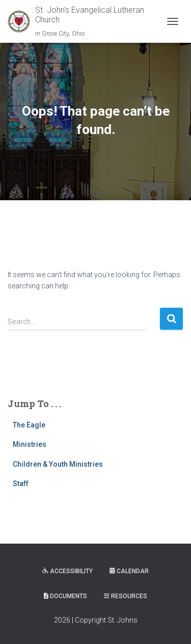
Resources (126, 596)
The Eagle (29, 425)
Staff (21, 484)
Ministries (30, 444)
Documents (65, 596)
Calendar (129, 571)
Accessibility (67, 571)
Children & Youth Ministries (58, 464)
